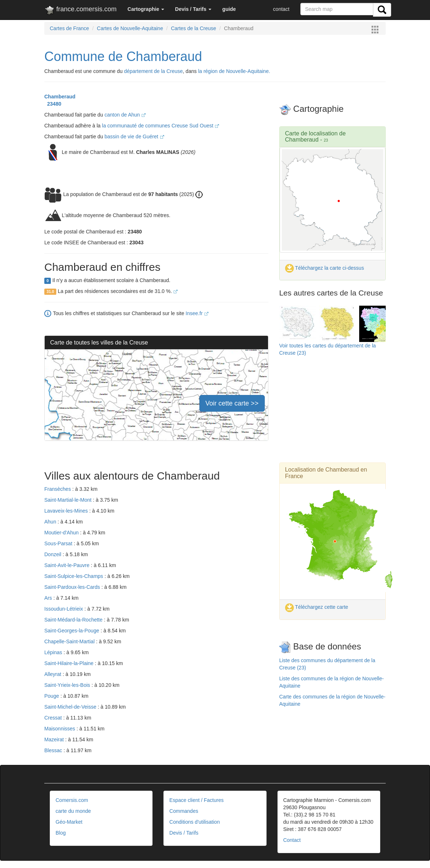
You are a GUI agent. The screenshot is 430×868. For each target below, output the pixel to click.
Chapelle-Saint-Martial (70, 641)
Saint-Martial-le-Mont (69, 500)
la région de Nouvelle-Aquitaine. (234, 71)
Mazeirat (55, 739)
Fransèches (58, 489)
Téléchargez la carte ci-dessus (325, 268)
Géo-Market (69, 822)
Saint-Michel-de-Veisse (71, 707)
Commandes (184, 811)
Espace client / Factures (196, 800)
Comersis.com (72, 800)
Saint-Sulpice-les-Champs (74, 576)
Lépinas (54, 652)
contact (281, 9)
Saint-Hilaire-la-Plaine (70, 663)
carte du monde (73, 811)
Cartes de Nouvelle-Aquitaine (130, 28)
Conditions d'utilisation (194, 822)
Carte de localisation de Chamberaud (315, 137)
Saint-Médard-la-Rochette (74, 620)
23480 (53, 104)
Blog (61, 833)
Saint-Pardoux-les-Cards (73, 587)
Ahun (51, 522)
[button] (146, 9)
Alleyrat (54, 674)
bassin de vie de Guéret (134, 136)
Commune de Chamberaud (123, 56)
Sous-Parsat (59, 543)
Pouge (52, 696)
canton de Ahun (125, 115)
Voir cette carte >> (232, 403)
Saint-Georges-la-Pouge (72, 631)
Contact (292, 840)
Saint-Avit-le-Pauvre (68, 565)
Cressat (54, 718)
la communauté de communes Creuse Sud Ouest (161, 126)
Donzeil (54, 554)
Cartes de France (69, 28)
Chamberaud (60, 97)
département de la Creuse (153, 71)
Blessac (54, 750)
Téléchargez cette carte (317, 607)
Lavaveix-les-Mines (67, 511)
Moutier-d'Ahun (62, 533)
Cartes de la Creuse (194, 28)
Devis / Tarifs (184, 833)
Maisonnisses (60, 729)
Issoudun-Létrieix (64, 609)
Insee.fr (197, 313)
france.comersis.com (80, 11)
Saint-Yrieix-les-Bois (68, 685)
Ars (49, 598)
